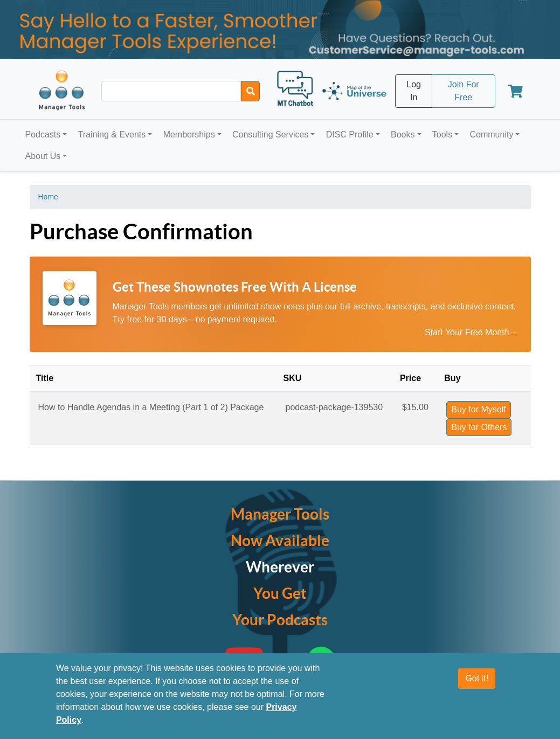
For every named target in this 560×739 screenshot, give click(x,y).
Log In (414, 91)
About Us (43, 156)
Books (403, 134)
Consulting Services (270, 134)
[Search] (250, 91)
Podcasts (43, 134)
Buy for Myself (478, 409)
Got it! (477, 683)
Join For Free (464, 91)
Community (491, 134)
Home (48, 197)
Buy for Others (479, 427)
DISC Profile (350, 134)
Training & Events (112, 134)
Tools (442, 134)
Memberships (189, 134)
